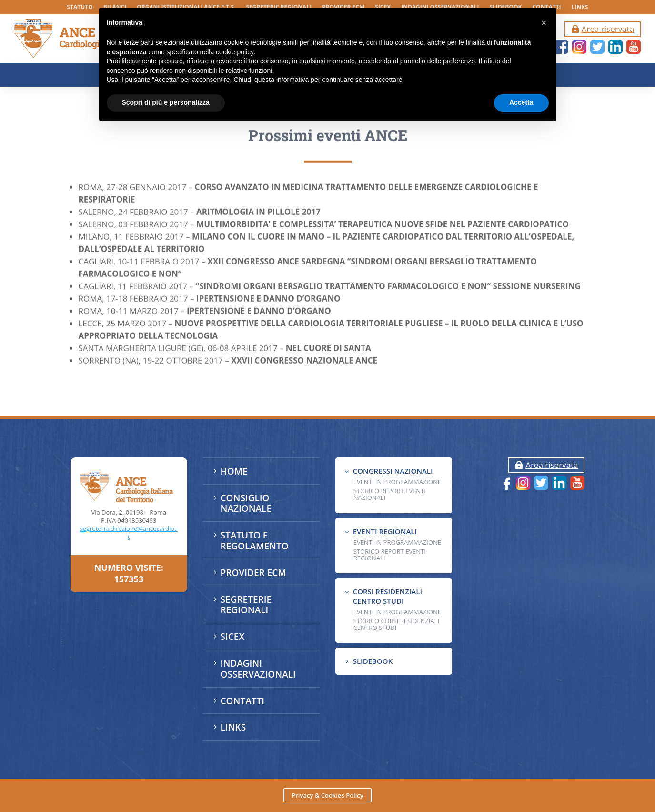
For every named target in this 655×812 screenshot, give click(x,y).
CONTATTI (242, 701)
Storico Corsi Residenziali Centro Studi (396, 624)
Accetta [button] (521, 102)
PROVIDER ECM (253, 573)
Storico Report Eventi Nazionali (390, 494)
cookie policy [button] (235, 52)
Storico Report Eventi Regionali (390, 555)
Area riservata (608, 29)
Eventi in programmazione (397, 612)
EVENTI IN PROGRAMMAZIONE (397, 482)
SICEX (233, 637)
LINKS (580, 7)
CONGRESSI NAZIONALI (393, 471)
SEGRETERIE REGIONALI (246, 605)
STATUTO (80, 7)
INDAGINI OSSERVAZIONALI (258, 669)
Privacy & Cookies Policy (327, 795)
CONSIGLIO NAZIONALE (246, 503)
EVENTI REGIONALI (385, 531)
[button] (544, 23)
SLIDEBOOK (373, 661)
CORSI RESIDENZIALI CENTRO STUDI (388, 596)
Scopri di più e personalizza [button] (166, 102)
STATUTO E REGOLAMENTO (255, 541)
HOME (234, 471)
